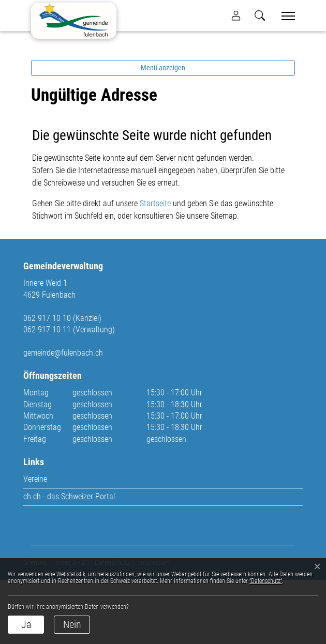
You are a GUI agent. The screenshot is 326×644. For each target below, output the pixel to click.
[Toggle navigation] (285, 16)
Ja (26, 624)
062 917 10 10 (47, 382)
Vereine (35, 543)
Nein (72, 624)
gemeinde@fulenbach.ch (63, 416)
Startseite (155, 267)
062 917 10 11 (47, 394)
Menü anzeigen (163, 132)
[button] (260, 15)
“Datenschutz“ (266, 581)
